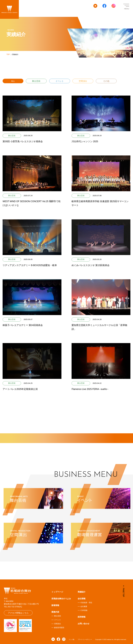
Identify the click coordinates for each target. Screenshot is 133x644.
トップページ (57, 592)
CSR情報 (84, 610)
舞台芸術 (36, 81)
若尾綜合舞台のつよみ (61, 599)
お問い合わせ (84, 624)
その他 (106, 81)
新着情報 (55, 605)
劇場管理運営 (59, 628)
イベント (60, 81)
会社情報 (82, 599)
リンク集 (72, 639)
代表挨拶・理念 (86, 603)
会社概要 (84, 606)
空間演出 (83, 81)
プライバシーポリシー (85, 639)
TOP (8, 54)
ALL (13, 81)
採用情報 (82, 617)
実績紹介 (82, 592)
